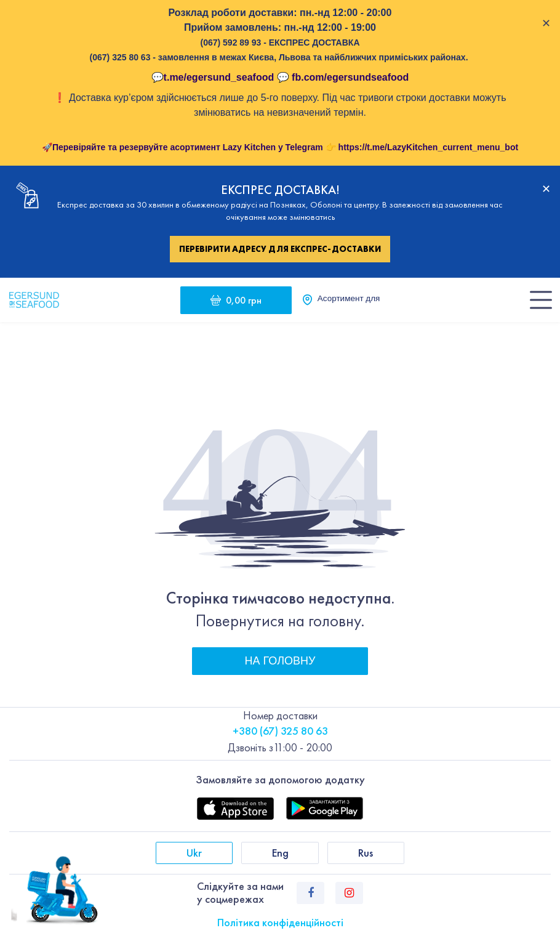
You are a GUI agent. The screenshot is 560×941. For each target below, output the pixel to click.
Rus (366, 853)
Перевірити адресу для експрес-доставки (280, 249)
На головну (280, 661)
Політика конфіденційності (280, 922)
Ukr (194, 853)
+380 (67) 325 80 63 (280, 731)
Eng (280, 853)
